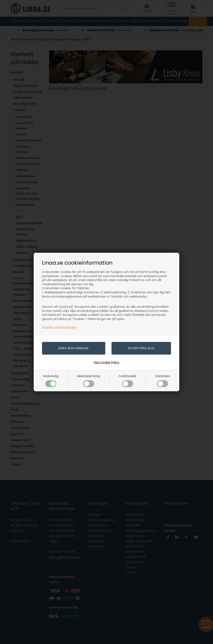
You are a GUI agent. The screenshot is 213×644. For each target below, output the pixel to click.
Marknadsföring (89, 381)
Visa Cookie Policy (106, 362)
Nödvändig (51, 381)
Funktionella (128, 381)
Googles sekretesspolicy (59, 327)
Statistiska (163, 381)
